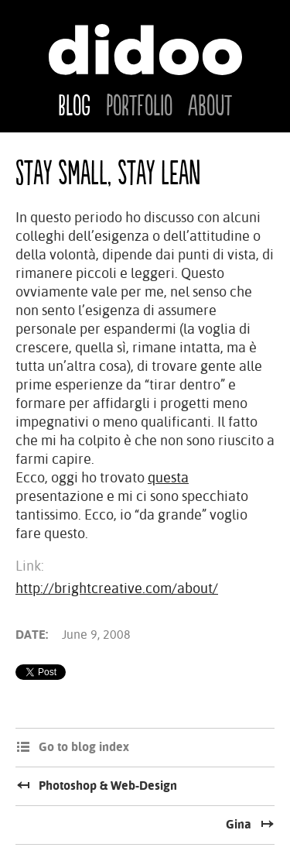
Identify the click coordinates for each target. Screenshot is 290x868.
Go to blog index (84, 747)
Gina (239, 824)
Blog (74, 107)
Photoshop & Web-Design (108, 786)
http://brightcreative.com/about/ (117, 588)
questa (168, 477)
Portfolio (139, 107)
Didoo (145, 50)
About (210, 107)
